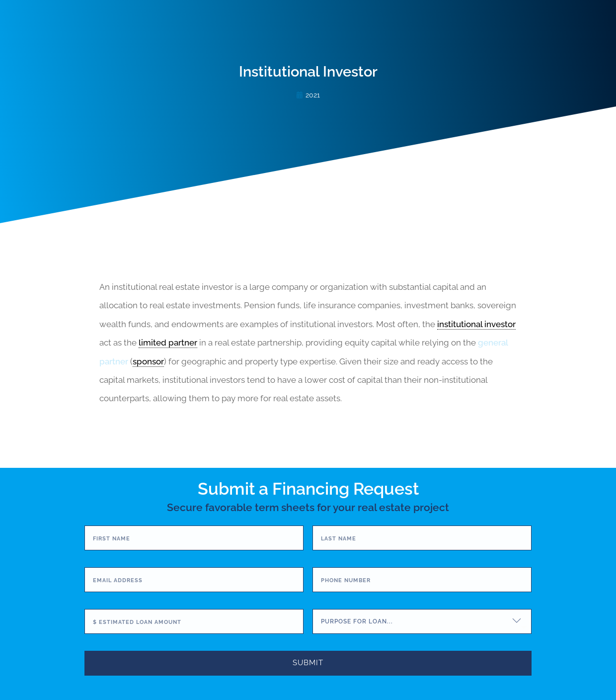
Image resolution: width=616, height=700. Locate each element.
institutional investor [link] (476, 324)
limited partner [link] (168, 343)
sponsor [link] (148, 361)
